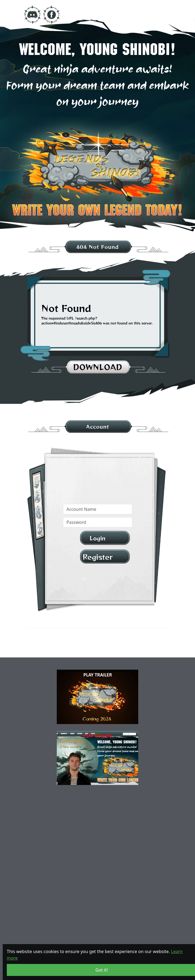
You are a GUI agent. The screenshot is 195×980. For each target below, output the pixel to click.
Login (97, 538)
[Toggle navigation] (158, 15)
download (98, 367)
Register (97, 557)
